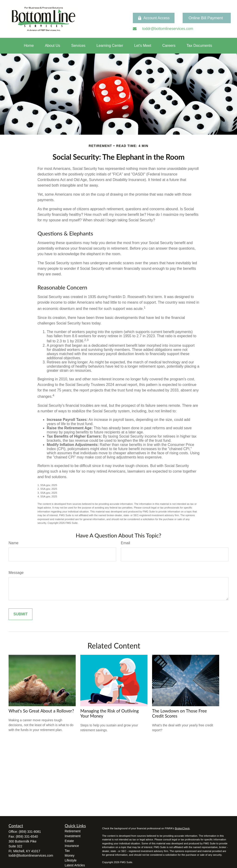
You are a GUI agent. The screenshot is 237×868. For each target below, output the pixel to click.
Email (125, 543)
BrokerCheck (182, 828)
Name (14, 543)
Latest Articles (75, 865)
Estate (69, 841)
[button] (29, 46)
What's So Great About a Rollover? (41, 711)
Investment (73, 836)
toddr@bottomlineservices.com (31, 855)
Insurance (72, 846)
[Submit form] (20, 614)
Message (16, 573)
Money (70, 855)
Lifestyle (71, 860)
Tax (67, 851)
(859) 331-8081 (30, 832)
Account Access (154, 18)
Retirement (73, 831)
